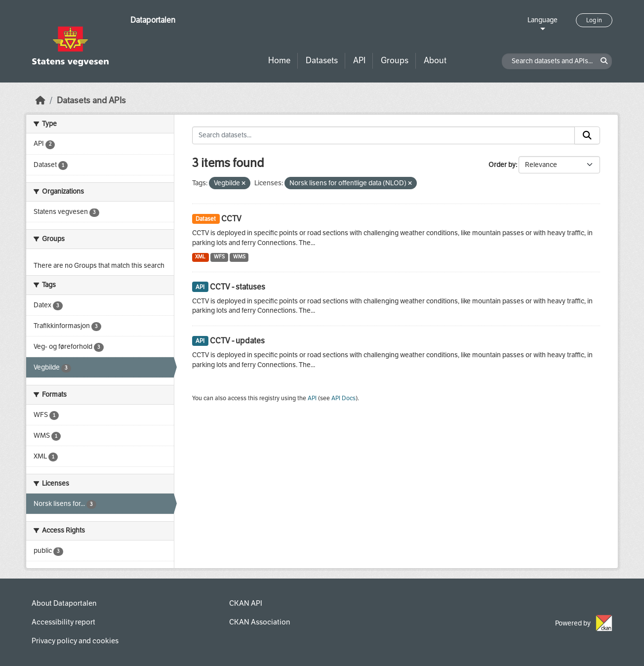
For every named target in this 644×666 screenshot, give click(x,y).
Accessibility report (63, 622)
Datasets (322, 61)
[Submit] (587, 135)
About (435, 61)
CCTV (231, 219)
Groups (395, 61)
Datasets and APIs (91, 101)
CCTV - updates (237, 341)
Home (279, 61)
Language (543, 20)
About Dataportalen (64, 603)
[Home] (40, 101)
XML (200, 257)
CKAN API (246, 603)
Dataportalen (153, 20)
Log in (594, 20)
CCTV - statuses (238, 287)
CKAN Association (260, 622)
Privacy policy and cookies (75, 641)
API (359, 61)
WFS (219, 257)
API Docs (343, 398)
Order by (502, 165)
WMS (239, 257)
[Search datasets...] (384, 135)
